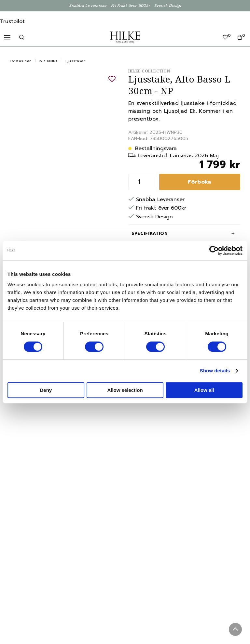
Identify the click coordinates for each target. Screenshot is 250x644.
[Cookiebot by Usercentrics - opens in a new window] (214, 251)
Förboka (200, 182)
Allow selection (125, 390)
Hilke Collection (149, 71)
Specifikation (150, 233)
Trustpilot (12, 21)
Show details (215, 371)
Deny (46, 390)
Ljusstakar (75, 61)
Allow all (204, 390)
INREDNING (49, 61)
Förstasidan (21, 61)
